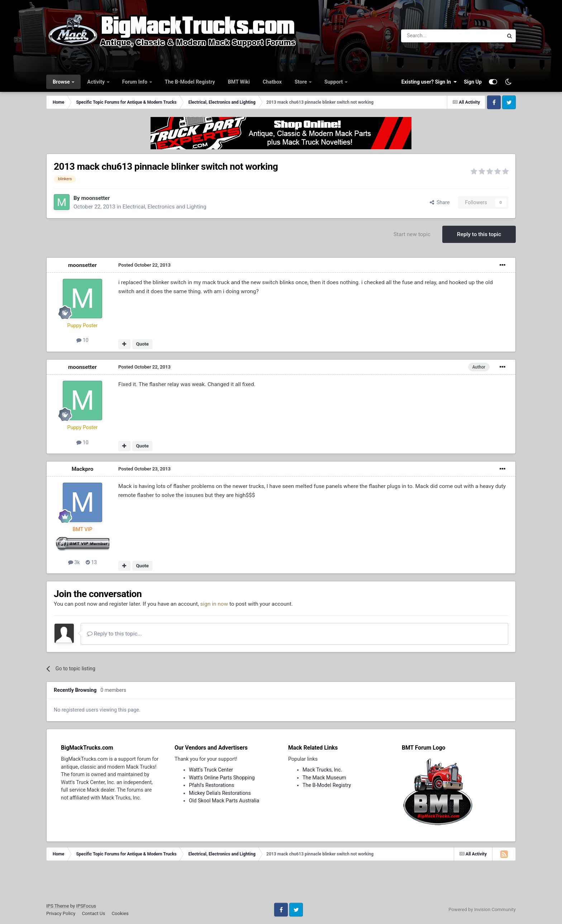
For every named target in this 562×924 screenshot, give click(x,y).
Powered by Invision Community (482, 909)
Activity (96, 82)
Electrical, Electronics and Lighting (165, 207)
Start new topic (412, 234)
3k (74, 562)
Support (334, 82)
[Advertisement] (281, 884)
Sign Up (473, 82)
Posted (144, 265)
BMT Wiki (239, 82)
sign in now (214, 604)
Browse (62, 82)
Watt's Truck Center (211, 770)
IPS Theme (58, 906)
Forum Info (135, 82)
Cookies (120, 913)
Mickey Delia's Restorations (220, 793)
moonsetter (95, 198)
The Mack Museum (324, 778)
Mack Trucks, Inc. (322, 770)
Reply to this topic (479, 234)
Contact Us (93, 913)
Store (301, 82)
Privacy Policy (61, 913)
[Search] (434, 36)
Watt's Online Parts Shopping (222, 778)
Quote (142, 344)
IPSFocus (86, 906)
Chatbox (272, 82)
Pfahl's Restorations (211, 785)
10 (82, 340)
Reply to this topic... (115, 634)
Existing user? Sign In (429, 82)
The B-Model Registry (190, 82)
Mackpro (83, 469)
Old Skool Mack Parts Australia (224, 801)
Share (440, 202)
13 (91, 562)
